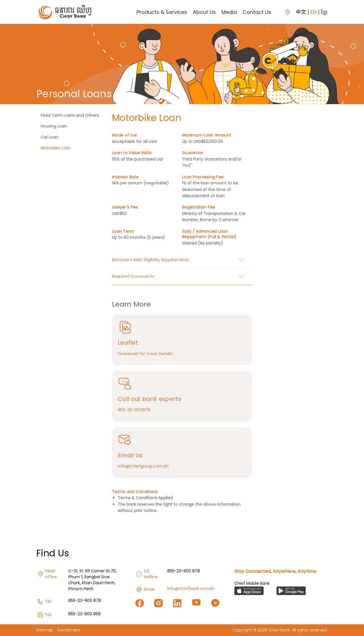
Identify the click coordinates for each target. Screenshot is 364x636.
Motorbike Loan (56, 148)
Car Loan (49, 137)
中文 (301, 12)
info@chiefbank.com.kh (191, 588)
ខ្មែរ (324, 12)
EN (314, 12)
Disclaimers (69, 630)
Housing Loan (54, 126)
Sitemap (45, 630)
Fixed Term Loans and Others (70, 115)
